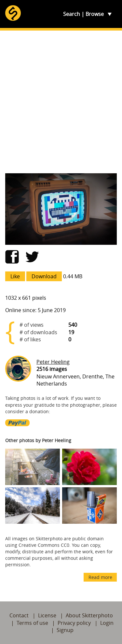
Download (44, 276)
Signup (65, 630)
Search (72, 14)
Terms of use (32, 623)
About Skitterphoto (89, 615)
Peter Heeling (53, 362)
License (47, 615)
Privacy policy (74, 623)
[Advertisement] (61, 102)
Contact (19, 615)
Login (107, 623)
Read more (100, 577)
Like (15, 276)
